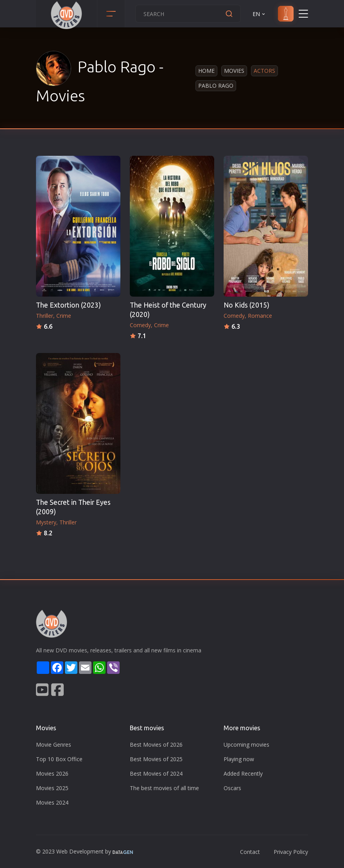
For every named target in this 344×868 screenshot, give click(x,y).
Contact (250, 852)
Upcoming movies (246, 745)
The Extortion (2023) (68, 305)
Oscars (232, 788)
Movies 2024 (52, 802)
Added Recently (243, 773)
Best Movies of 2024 (156, 773)
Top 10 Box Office (59, 759)
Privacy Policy (291, 852)
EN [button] (259, 14)
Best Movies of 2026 (156, 745)
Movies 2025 (52, 788)
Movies (234, 71)
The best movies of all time (164, 788)
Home (206, 71)
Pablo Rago (216, 86)
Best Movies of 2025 (156, 759)
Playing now (239, 759)
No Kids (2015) (246, 305)
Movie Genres (54, 745)
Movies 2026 (52, 773)
